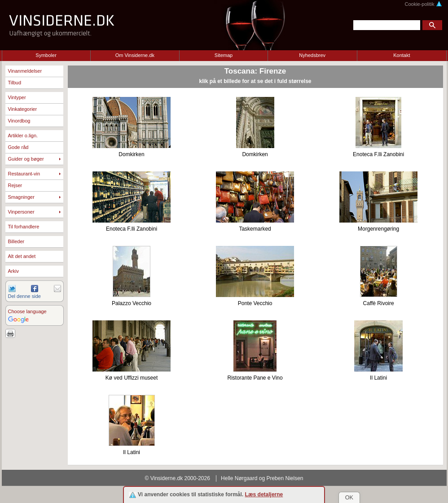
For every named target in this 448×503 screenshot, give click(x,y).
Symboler (46, 55)
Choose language (27, 311)
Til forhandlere (24, 227)
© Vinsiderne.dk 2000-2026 (178, 478)
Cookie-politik (423, 4)
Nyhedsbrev (312, 55)
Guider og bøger (26, 159)
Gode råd (18, 147)
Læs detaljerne (264, 494)
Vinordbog (19, 121)
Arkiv (13, 271)
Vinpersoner (21, 212)
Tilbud (15, 83)
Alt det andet (22, 256)
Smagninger (21, 197)
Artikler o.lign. (23, 136)
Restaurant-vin (24, 174)
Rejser (15, 185)
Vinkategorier (23, 109)
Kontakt (402, 55)
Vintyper (17, 97)
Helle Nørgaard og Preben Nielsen (262, 478)
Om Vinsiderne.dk (135, 55)
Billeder (16, 241)
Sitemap (224, 55)
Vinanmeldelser (25, 71)
